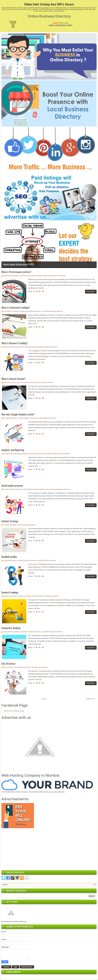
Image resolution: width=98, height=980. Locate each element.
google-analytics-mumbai (27, 418)
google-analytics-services (46, 418)
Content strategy (10, 521)
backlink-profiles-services (46, 560)
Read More (91, 292)
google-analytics (10, 418)
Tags (16, 967)
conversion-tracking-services (52, 311)
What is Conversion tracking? (16, 307)
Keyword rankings (10, 592)
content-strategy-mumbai (26, 525)
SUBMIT (52, 25)
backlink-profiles (10, 560)
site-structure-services (40, 667)
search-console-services (44, 382)
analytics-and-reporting (13, 454)
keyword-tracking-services (48, 347)
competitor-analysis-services (52, 632)
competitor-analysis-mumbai (30, 632)
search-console (10, 382)
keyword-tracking (10, 347)
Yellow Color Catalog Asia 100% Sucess (49, 4)
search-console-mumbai (25, 382)
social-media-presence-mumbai (33, 489)
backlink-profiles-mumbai (27, 560)
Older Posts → (91, 699)
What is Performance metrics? (16, 272)
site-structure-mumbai (23, 667)
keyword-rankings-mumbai (28, 596)
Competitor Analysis (11, 628)
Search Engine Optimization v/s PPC (18, 264)
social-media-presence (12, 489)
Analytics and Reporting (13, 450)
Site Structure (8, 664)
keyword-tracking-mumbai (27, 347)
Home (44, 699)
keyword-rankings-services (48, 596)
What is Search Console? (13, 379)
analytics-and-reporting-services (58, 454)
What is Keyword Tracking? (15, 343)
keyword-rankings (11, 596)
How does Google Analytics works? (18, 414)
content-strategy (10, 525)
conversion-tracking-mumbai (30, 311)
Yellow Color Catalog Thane (14, 711)
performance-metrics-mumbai (31, 276)
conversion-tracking (11, 311)
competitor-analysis (11, 632)
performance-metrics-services (54, 276)
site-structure (9, 667)
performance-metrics (12, 276)
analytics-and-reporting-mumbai (34, 454)
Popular (6, 967)
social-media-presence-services (58, 489)
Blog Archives (27, 967)
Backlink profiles (9, 557)
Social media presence (12, 485)
